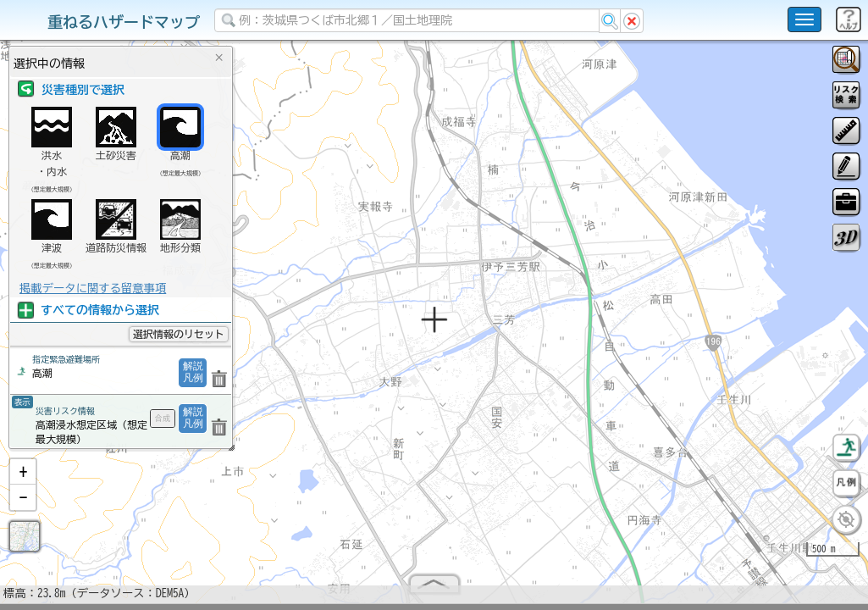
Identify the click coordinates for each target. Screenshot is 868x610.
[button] (23, 479)
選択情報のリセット (179, 334)
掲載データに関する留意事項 (93, 288)
